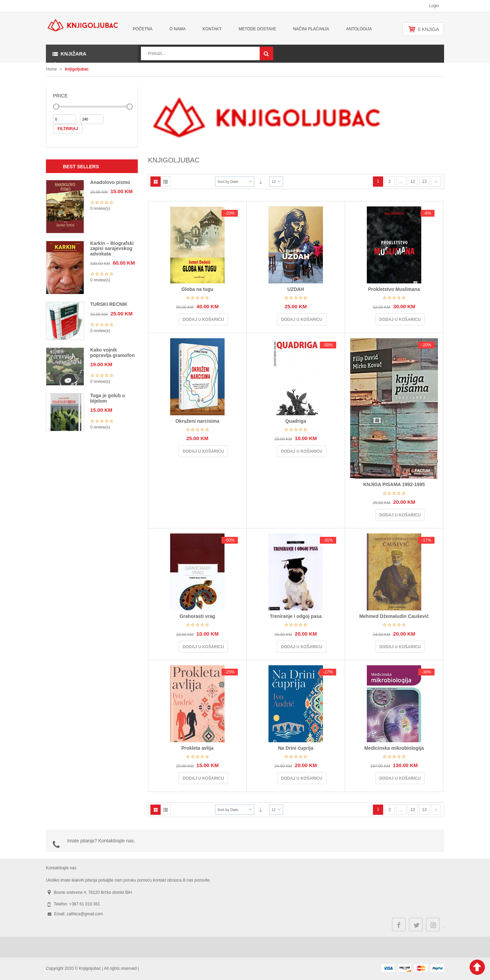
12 (274, 182)
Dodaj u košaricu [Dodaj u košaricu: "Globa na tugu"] (203, 320)
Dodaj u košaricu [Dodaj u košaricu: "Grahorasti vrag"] (203, 647)
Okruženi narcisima (197, 421)
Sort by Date (228, 182)
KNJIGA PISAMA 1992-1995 (394, 484)
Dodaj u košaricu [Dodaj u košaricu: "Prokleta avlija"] (203, 778)
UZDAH (296, 289)
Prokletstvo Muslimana (394, 289)
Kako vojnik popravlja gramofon (112, 352)
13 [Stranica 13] (424, 182)
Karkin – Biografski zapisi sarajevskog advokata (112, 248)
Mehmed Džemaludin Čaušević (394, 616)
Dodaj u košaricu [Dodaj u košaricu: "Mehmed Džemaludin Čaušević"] (400, 647)
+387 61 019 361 (84, 904)
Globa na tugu (197, 289)
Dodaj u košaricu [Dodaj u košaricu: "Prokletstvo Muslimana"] (400, 320)
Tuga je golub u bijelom (108, 398)
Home (51, 69)
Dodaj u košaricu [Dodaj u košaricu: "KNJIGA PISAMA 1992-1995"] (400, 515)
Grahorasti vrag (197, 616)
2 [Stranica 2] (390, 182)
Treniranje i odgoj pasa (296, 616)
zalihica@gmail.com (85, 914)
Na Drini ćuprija (296, 748)
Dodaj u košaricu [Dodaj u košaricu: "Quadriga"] (302, 451)
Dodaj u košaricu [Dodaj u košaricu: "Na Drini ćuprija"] (302, 778)
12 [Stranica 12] (413, 182)
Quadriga (296, 421)
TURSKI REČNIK (109, 304)
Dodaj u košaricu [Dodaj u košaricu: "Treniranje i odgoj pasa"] (302, 647)
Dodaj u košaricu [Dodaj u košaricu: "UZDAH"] (302, 320)
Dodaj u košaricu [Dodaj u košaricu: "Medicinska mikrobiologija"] (400, 778)
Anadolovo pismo (110, 182)
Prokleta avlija (197, 748)
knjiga (428, 29)
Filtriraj (68, 129)
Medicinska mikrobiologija (394, 748)
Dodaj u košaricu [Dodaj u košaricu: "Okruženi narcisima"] (203, 451)
